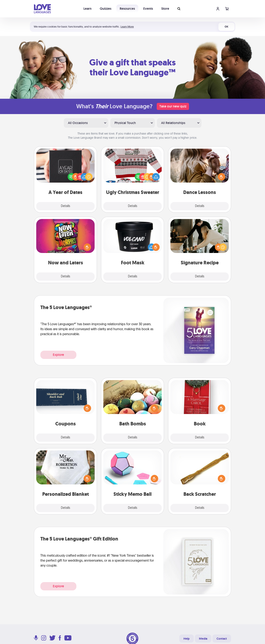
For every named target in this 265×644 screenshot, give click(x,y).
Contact (222, 639)
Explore (58, 355)
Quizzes (106, 9)
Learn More (127, 27)
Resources (127, 9)
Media (203, 639)
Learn (87, 9)
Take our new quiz (173, 106)
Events (148, 9)
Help (187, 639)
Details (66, 206)
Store (165, 9)
